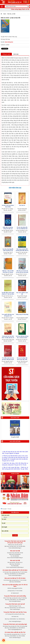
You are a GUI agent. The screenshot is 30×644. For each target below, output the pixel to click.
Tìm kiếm (15, 535)
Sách (5, 14)
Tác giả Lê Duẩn (15, 437)
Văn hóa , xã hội (11, 14)
